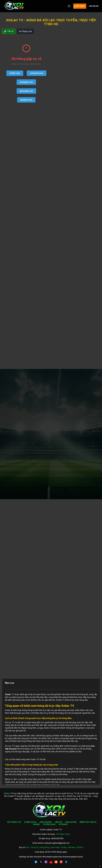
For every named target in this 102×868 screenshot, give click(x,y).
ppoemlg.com (26, 91)
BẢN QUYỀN (71, 822)
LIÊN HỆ (58, 822)
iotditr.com (15, 73)
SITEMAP (63, 824)
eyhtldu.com (26, 100)
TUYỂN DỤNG (49, 824)
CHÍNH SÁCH (30, 822)
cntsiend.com (37, 73)
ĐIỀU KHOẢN (46, 822)
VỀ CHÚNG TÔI (14, 822)
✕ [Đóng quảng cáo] (100, 866)
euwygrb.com (26, 82)
